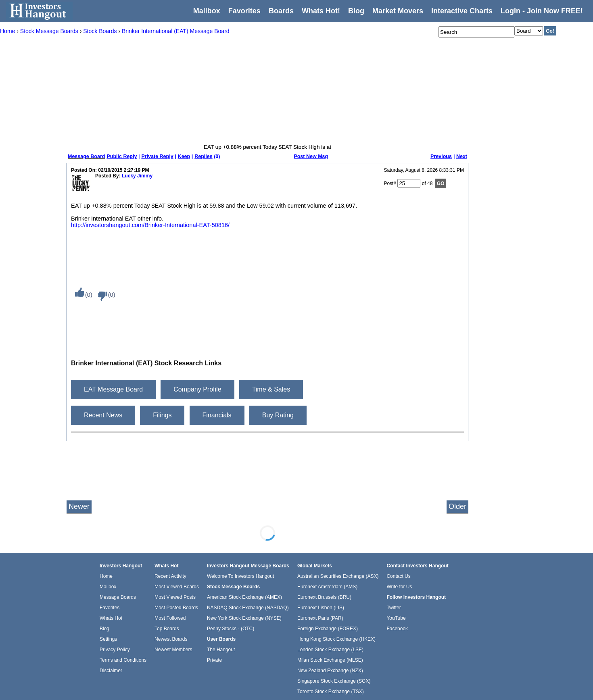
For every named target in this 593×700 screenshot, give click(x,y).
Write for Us (399, 587)
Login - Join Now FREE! (542, 11)
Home (106, 576)
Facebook (397, 629)
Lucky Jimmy (137, 176)
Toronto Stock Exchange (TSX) (331, 692)
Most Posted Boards (176, 608)
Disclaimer (111, 671)
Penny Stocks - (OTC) (231, 629)
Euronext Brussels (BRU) (324, 597)
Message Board (86, 156)
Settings (108, 639)
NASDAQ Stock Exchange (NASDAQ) (248, 608)
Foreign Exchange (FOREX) (328, 629)
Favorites (244, 11)
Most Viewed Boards (177, 587)
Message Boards (118, 597)
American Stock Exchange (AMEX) (244, 597)
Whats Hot (111, 618)
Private (214, 660)
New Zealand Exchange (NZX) (330, 671)
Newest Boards (171, 639)
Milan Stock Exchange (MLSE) (330, 660)
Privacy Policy (115, 650)
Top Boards (167, 629)
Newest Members (173, 650)
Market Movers (398, 11)
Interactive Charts (462, 11)
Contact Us (398, 576)
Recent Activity (170, 576)
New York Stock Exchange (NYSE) (244, 618)
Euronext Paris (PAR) (320, 618)
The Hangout (221, 650)
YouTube (396, 618)
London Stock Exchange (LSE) (330, 650)
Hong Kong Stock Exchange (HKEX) (336, 639)
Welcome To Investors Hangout (240, 576)
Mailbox (207, 11)
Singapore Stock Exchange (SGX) (334, 681)
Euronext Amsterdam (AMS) (327, 587)
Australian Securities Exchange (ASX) (338, 576)
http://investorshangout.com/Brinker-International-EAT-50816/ (150, 225)
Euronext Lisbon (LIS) (321, 608)
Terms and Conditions (123, 660)
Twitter (394, 608)
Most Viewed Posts (175, 597)
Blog (104, 629)
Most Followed (170, 618)
